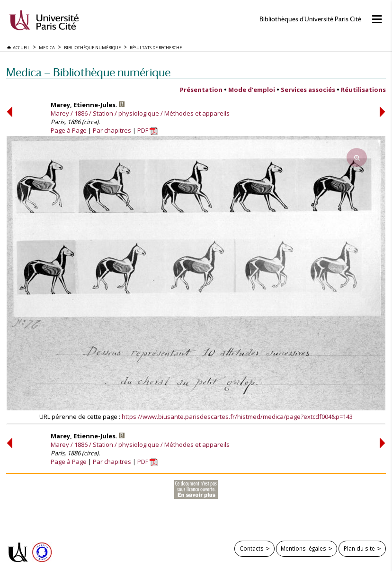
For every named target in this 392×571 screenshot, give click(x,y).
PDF (147, 130)
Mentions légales (303, 548)
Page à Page (69, 130)
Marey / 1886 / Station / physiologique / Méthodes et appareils (140, 113)
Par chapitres (112, 130)
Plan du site (359, 548)
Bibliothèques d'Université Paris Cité (310, 19)
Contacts (252, 548)
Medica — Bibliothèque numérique (88, 72)
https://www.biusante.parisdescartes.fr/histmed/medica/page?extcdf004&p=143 (237, 417)
